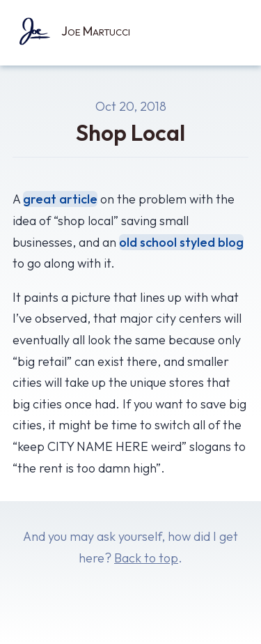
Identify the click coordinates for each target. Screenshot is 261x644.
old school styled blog (181, 242)
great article (60, 199)
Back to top (146, 558)
